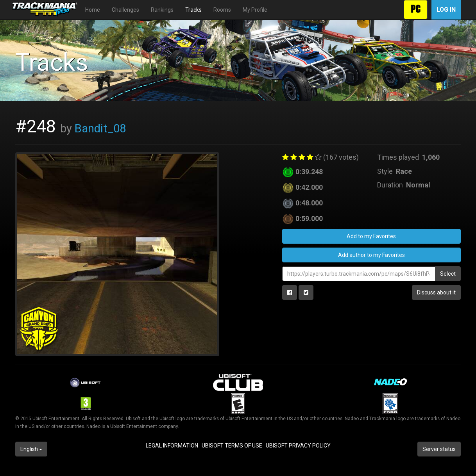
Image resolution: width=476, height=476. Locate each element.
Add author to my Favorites (371, 255)
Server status (439, 449)
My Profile (255, 10)
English (31, 449)
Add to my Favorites (371, 236)
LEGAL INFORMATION (173, 446)
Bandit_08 (100, 128)
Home (93, 10)
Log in (446, 10)
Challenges (125, 10)
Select (448, 274)
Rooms (222, 10)
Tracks (193, 10)
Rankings (162, 10)
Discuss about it (436, 292)
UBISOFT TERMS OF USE (233, 446)
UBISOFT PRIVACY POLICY (298, 446)
